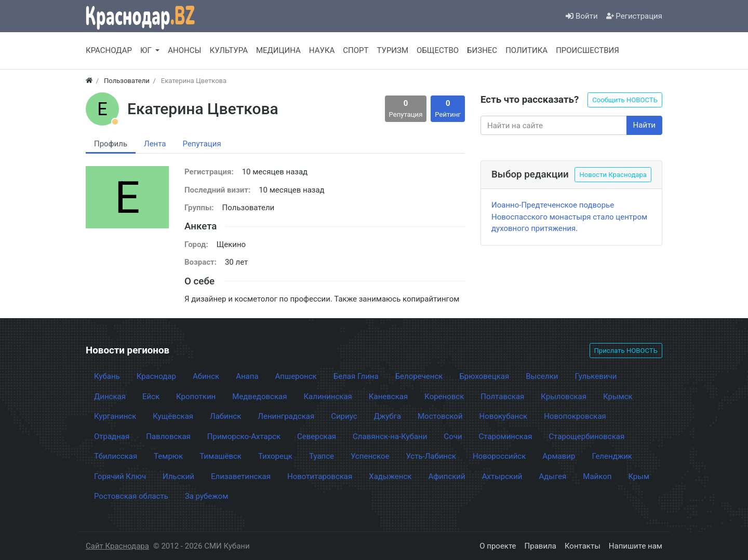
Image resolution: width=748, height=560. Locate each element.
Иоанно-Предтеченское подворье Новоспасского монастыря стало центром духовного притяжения (569, 217)
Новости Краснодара (613, 175)
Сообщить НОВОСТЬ (625, 100)
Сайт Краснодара (117, 546)
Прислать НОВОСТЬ (626, 351)
